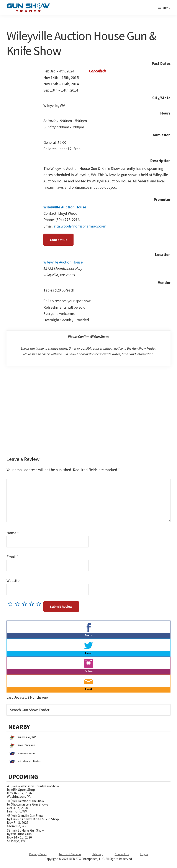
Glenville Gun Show (31, 816)
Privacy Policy (38, 854)
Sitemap (98, 854)
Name (13, 533)
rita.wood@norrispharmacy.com (80, 226)
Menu (166, 8)
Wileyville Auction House (63, 262)
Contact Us (58, 240)
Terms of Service (70, 854)
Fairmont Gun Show (31, 801)
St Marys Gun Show (31, 830)
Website (13, 581)
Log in (144, 854)
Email (12, 557)
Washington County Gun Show (38, 786)
